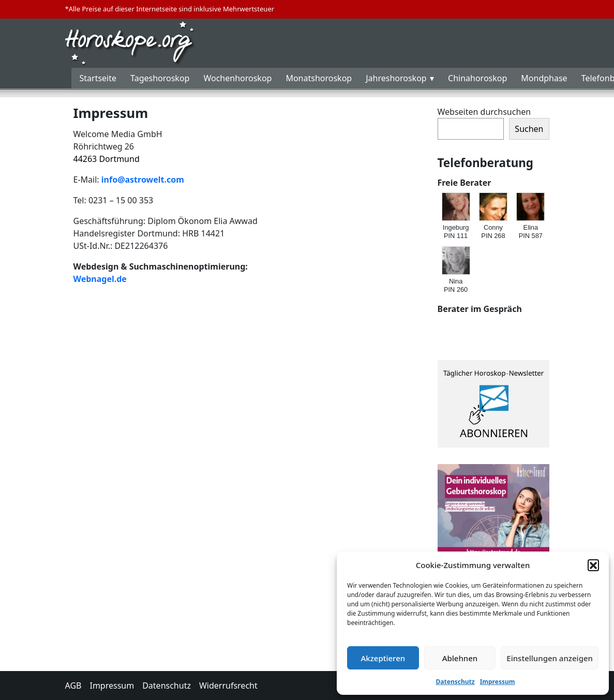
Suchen (529, 129)
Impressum (498, 682)
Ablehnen (460, 658)
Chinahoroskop (477, 78)
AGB (73, 686)
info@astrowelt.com (143, 180)
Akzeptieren (383, 658)
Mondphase (544, 78)
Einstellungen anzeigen (550, 658)
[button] (593, 565)
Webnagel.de (100, 279)
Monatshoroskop (319, 78)
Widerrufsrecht (228, 686)
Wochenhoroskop (237, 78)
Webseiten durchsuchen (484, 112)
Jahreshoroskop (396, 78)
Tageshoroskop (160, 78)
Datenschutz (455, 682)
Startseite (98, 78)
